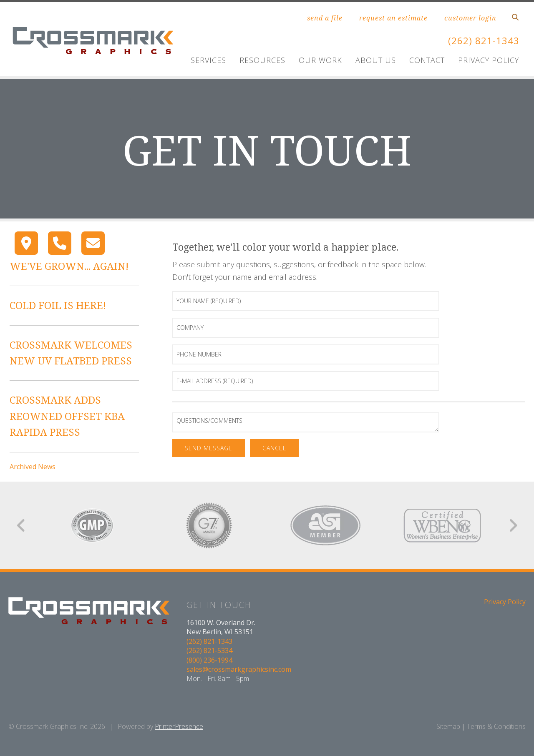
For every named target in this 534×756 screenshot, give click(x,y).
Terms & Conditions (496, 726)
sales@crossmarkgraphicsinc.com (239, 669)
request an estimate (393, 18)
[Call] (60, 243)
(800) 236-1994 (209, 660)
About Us (376, 60)
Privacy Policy (489, 60)
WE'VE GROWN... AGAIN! (69, 266)
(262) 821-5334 (209, 651)
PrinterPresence (179, 726)
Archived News (33, 467)
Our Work (320, 60)
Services (208, 60)
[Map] (26, 243)
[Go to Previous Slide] (21, 525)
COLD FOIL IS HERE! (58, 305)
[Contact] (93, 243)
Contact (427, 60)
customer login (470, 18)
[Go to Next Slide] (513, 525)
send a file (325, 18)
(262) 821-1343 (481, 40)
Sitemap (448, 726)
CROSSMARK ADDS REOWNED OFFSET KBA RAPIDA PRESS (67, 416)
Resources (262, 60)
